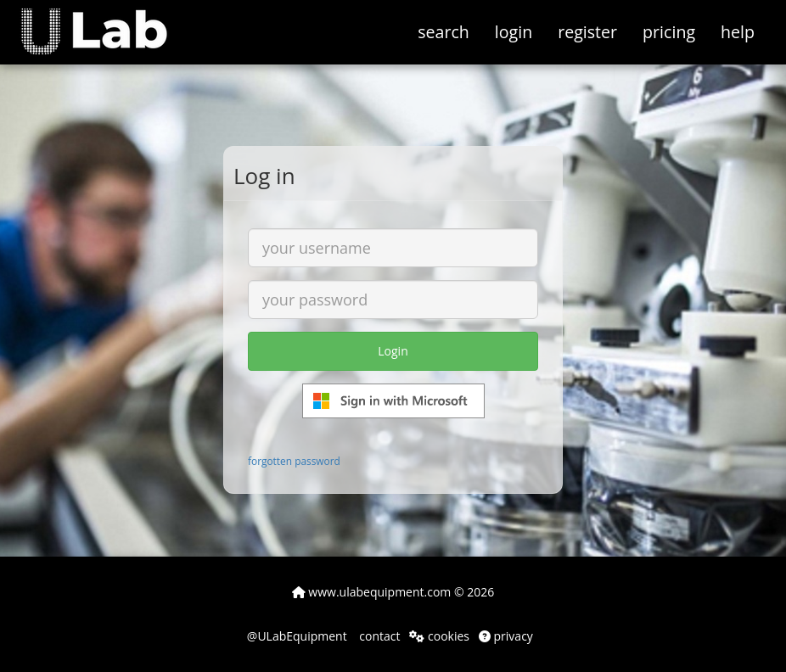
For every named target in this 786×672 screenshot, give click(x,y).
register (587, 32)
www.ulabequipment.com (372, 592)
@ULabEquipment (297, 636)
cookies (439, 636)
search (444, 32)
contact (379, 636)
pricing (669, 32)
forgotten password (294, 461)
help (738, 32)
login (514, 32)
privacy (506, 636)
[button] (107, 21)
